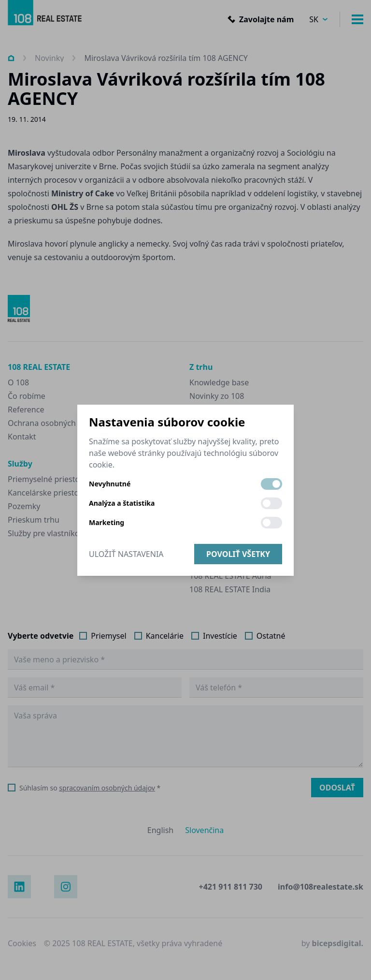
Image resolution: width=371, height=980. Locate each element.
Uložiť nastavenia (126, 554)
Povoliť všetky (238, 554)
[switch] (271, 484)
